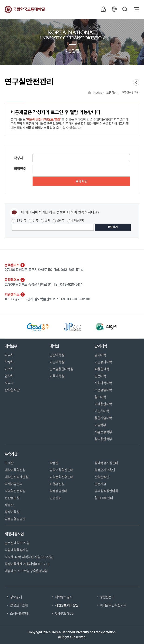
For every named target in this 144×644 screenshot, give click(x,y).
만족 (33, 221)
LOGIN (103, 9)
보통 (45, 221)
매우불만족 (75, 221)
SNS (136, 82)
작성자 (18, 158)
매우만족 (19, 221)
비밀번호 (20, 169)
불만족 (58, 221)
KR (114, 9)
